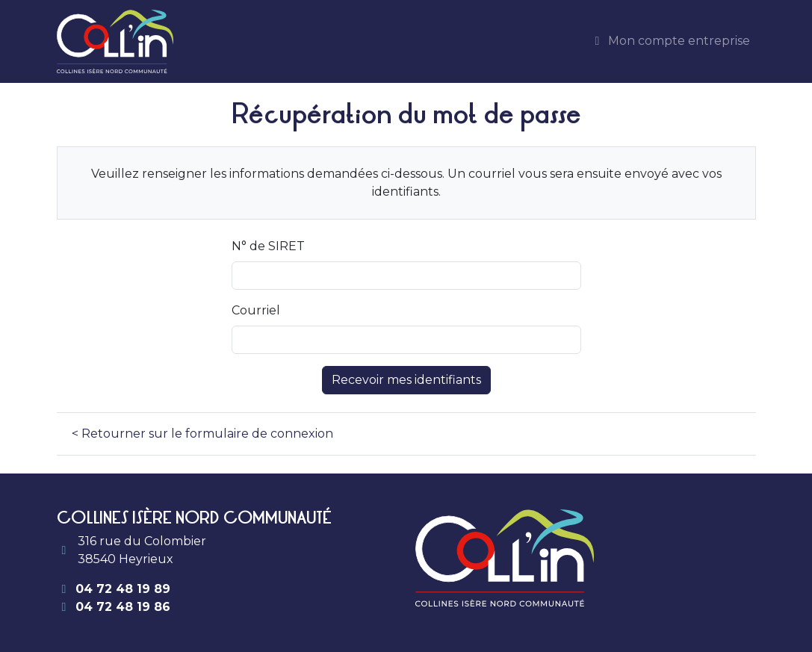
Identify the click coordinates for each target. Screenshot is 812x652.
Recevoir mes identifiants (406, 380)
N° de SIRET (268, 246)
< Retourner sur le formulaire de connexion (202, 434)
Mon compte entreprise (670, 41)
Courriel (256, 310)
